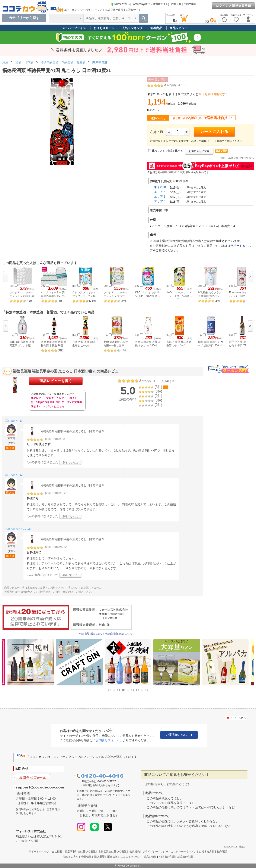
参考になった (70, 462)
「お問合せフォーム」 (108, 740)
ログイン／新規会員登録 (233, 6)
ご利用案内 (190, 4)
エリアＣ (160, 201)
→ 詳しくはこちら (54, 406)
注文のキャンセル (131, 857)
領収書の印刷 (167, 857)
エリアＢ (160, 196)
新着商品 (156, 28)
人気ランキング (132, 28)
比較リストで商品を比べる (167, 151)
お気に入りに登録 (199, 151)
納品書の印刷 (185, 857)
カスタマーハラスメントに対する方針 (193, 852)
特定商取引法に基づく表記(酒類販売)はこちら (106, 634)
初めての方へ (120, 4)
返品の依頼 (150, 857)
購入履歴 (99, 857)
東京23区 (160, 187)
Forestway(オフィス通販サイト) (150, 4)
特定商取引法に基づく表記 (80, 852)
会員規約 (135, 852)
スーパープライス (74, 28)
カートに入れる (214, 132)
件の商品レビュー (175, 85)
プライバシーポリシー (155, 852)
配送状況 (112, 857)
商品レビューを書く (56, 381)
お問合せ (176, 4)
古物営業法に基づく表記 (112, 852)
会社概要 (57, 852)
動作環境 (222, 852)
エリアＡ (160, 192)
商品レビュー (179, 28)
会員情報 (86, 857)
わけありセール (104, 28)
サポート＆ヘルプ (39, 852)
